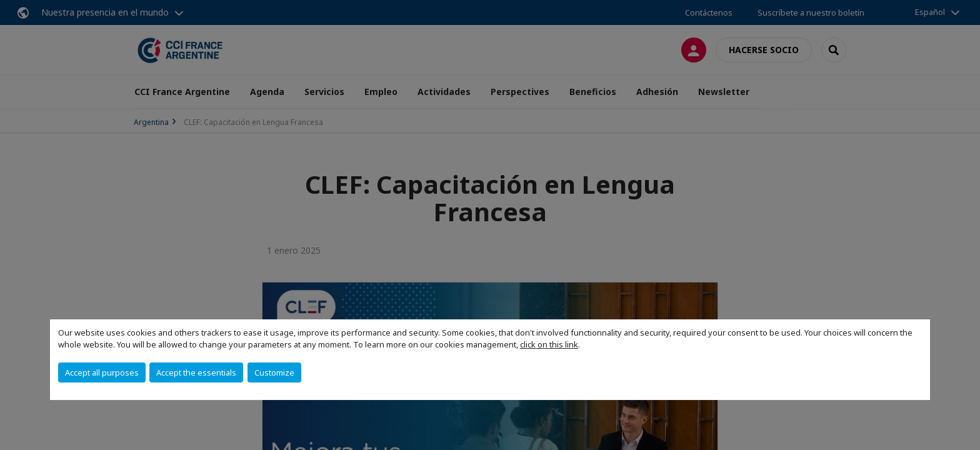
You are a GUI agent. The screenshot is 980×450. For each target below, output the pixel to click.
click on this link (549, 344)
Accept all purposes (102, 372)
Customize (274, 372)
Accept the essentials (196, 372)
